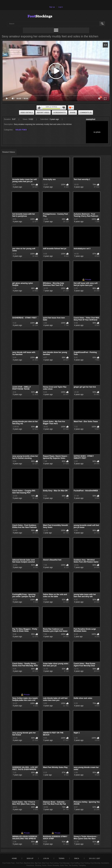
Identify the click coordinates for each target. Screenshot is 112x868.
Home (14, 858)
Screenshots (60, 112)
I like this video (39, 108)
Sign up (52, 7)
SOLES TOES (21, 130)
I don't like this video (64, 108)
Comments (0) (86, 112)
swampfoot (91, 119)
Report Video (43, 112)
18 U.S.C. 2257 (95, 858)
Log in (61, 7)
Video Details (27, 112)
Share (73, 112)
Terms (62, 858)
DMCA (77, 858)
